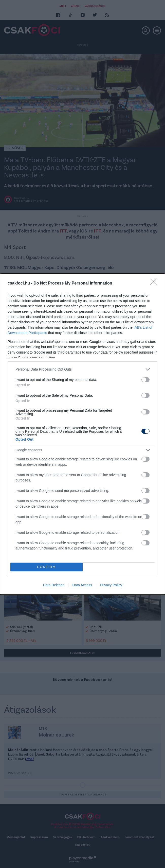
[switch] (145, 380)
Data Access (82, 585)
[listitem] (82, 369)
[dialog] (82, 434)
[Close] (155, 283)
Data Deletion (54, 585)
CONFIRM (47, 567)
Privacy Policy (111, 585)
